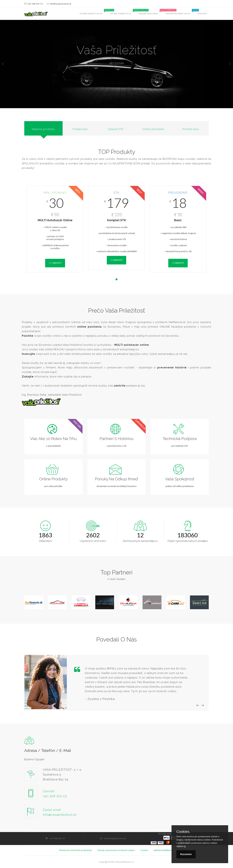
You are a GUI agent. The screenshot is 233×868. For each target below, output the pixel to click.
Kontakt (203, 14)
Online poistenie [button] (150, 12)
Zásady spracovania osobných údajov (116, 850)
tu (185, 846)
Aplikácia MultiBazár (163, 850)
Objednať (55, 263)
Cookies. (183, 832)
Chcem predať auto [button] (93, 12)
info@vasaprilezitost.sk (59, 4)
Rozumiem (186, 854)
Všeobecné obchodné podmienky (75, 850)
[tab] (43, 128)
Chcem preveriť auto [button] (180, 12)
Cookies (144, 850)
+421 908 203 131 (34, 4)
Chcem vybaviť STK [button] (122, 12)
